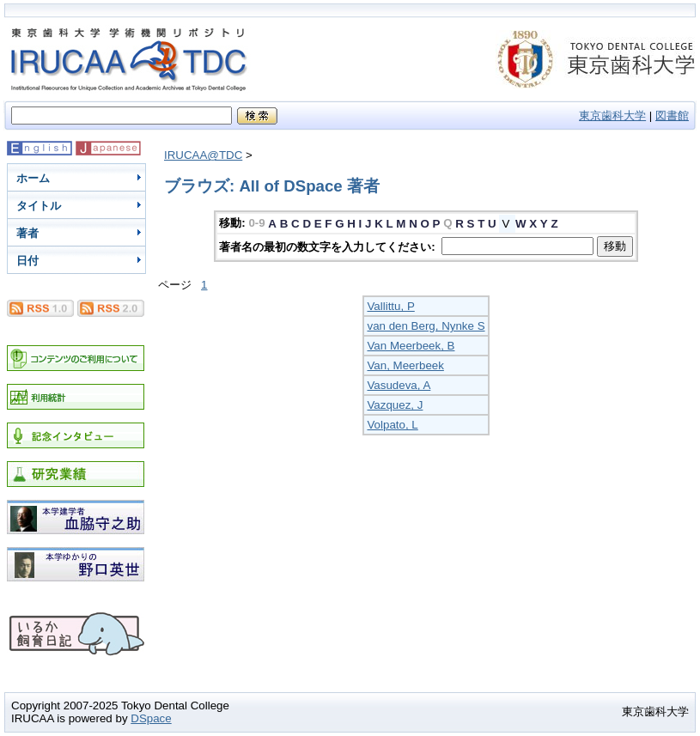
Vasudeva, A (399, 385)
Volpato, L (392, 425)
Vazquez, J (395, 405)
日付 (27, 261)
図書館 (672, 116)
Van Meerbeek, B (411, 346)
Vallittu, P (390, 306)
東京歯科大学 (612, 116)
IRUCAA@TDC (203, 155)
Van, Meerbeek (405, 365)
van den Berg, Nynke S (426, 326)
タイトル (39, 206)
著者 (27, 233)
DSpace (151, 718)
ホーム (33, 178)
